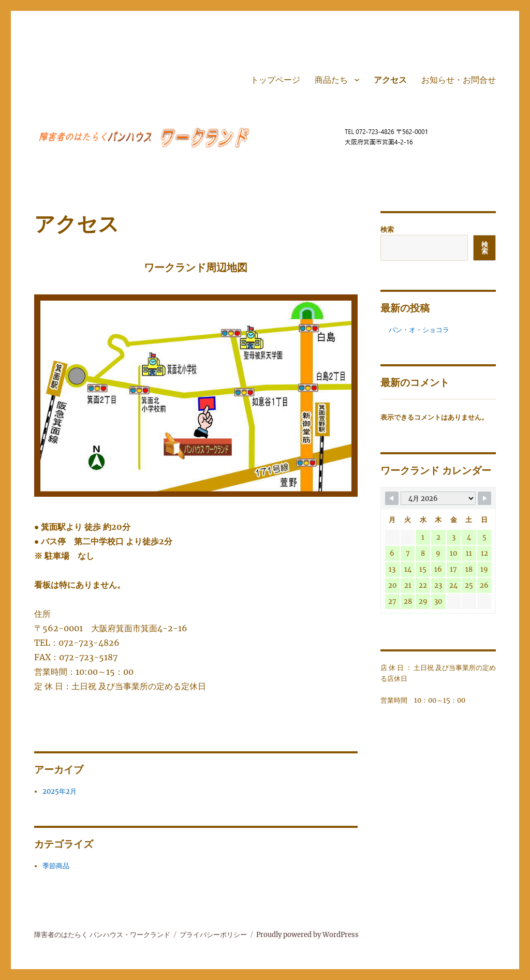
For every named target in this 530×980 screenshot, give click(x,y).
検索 (387, 229)
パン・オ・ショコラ (419, 330)
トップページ (275, 80)
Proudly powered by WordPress (307, 935)
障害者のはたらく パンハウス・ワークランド (102, 935)
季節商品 (56, 866)
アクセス (390, 80)
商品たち (331, 80)
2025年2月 (60, 791)
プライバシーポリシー (213, 935)
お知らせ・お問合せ (459, 80)
